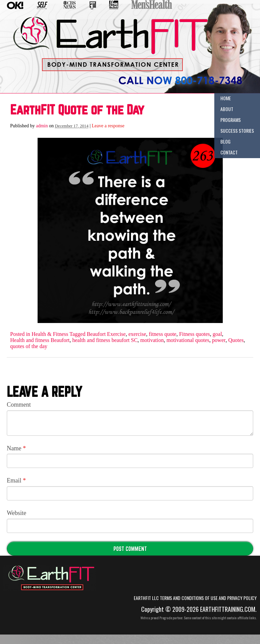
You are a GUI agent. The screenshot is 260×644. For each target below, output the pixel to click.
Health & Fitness (50, 334)
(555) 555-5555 (174, 75)
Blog (225, 141)
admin (42, 126)
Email (16, 480)
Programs (231, 120)
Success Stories (237, 131)
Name (16, 448)
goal (217, 334)
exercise (137, 334)
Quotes (236, 340)
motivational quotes (188, 340)
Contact (229, 152)
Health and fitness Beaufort (40, 340)
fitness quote (163, 334)
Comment (19, 405)
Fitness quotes (194, 334)
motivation (152, 340)
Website (17, 513)
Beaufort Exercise (106, 334)
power (219, 340)
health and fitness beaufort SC (105, 340)
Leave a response (108, 126)
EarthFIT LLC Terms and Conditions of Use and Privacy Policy (195, 598)
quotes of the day (29, 346)
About (227, 109)
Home (226, 98)
